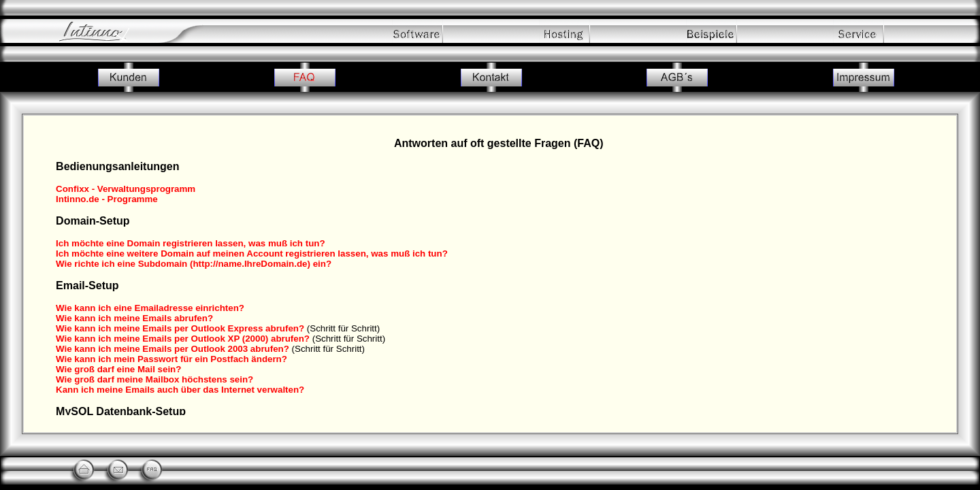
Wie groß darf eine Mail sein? (118, 369)
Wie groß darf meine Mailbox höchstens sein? (154, 379)
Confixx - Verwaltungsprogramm (126, 189)
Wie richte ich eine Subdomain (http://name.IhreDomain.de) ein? (194, 264)
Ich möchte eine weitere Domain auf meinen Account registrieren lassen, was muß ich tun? (252, 254)
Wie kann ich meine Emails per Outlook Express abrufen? (180, 328)
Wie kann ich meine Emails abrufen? (134, 318)
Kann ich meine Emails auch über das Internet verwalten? (180, 390)
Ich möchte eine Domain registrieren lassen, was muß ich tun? (191, 243)
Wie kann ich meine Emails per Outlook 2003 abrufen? (173, 349)
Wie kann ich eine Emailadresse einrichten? (150, 308)
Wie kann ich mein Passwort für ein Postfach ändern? (171, 359)
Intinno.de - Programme (107, 199)
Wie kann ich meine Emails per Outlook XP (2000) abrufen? (183, 339)
